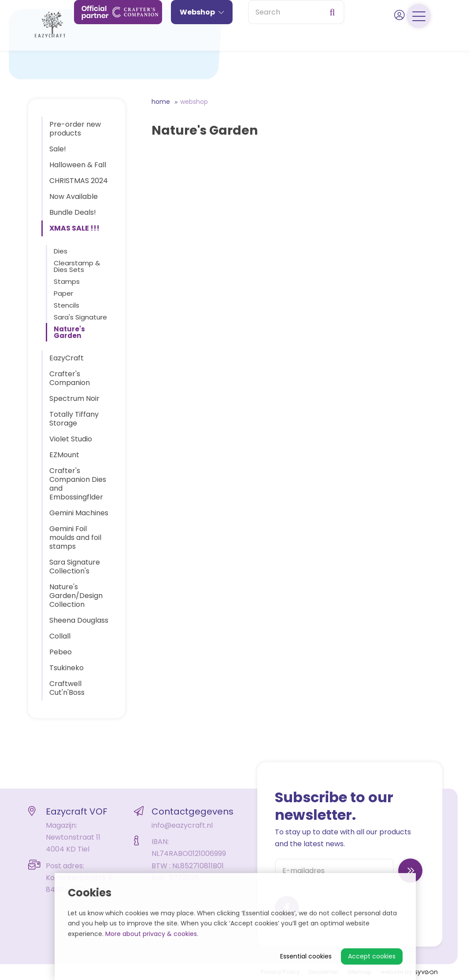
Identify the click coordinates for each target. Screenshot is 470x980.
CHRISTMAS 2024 (79, 181)
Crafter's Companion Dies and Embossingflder (78, 484)
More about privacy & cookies (151, 934)
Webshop (202, 43)
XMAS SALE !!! (74, 228)
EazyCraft (67, 358)
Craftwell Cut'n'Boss (67, 688)
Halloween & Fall (78, 165)
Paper (63, 293)
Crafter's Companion (70, 378)
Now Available (74, 196)
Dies (61, 251)
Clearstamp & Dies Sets (77, 266)
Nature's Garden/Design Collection (76, 596)
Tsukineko (67, 668)
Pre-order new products (75, 129)
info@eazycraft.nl (182, 825)
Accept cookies (372, 956)
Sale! (58, 149)
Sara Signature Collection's (75, 567)
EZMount (64, 455)
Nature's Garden (69, 332)
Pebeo (61, 652)
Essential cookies (306, 956)
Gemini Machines (79, 513)
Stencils (67, 305)
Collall (60, 636)
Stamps (67, 281)
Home (161, 102)
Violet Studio (71, 439)
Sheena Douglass (79, 620)
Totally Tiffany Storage (74, 419)
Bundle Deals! (73, 212)
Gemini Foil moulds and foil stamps (75, 538)
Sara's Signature (80, 317)
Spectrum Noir (74, 398)
